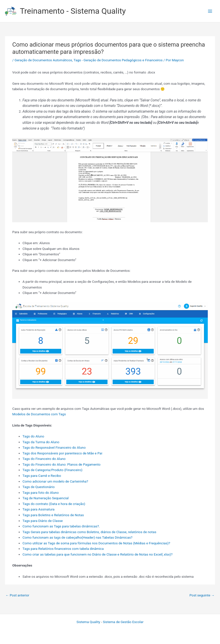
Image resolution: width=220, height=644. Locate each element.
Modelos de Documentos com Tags (39, 414)
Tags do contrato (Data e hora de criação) (54, 504)
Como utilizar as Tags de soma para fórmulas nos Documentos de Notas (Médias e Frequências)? (96, 543)
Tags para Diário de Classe (43, 521)
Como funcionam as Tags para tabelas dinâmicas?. (61, 526)
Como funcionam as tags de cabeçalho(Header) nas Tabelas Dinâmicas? (77, 537)
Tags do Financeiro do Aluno (44, 459)
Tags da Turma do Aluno (41, 442)
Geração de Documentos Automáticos (43, 60)
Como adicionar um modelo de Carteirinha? (55, 481)
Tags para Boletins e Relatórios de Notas (53, 515)
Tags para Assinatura (38, 509)
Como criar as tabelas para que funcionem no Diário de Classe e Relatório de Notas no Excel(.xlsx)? (97, 554)
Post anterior (17, 595)
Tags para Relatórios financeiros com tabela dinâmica (63, 549)
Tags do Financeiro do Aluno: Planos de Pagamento (61, 464)
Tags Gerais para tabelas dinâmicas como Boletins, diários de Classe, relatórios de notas (89, 532)
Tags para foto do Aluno (40, 493)
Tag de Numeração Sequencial (45, 498)
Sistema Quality (88, 622)
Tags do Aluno (33, 436)
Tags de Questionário (38, 487)
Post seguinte (202, 595)
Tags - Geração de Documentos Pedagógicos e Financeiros (118, 60)
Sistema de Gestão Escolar (123, 622)
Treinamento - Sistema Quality (73, 11)
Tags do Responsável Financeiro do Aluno (54, 447)
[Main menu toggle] (210, 11)
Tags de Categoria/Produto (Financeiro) (52, 470)
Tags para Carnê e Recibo (42, 476)
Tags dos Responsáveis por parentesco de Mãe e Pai (62, 453)
